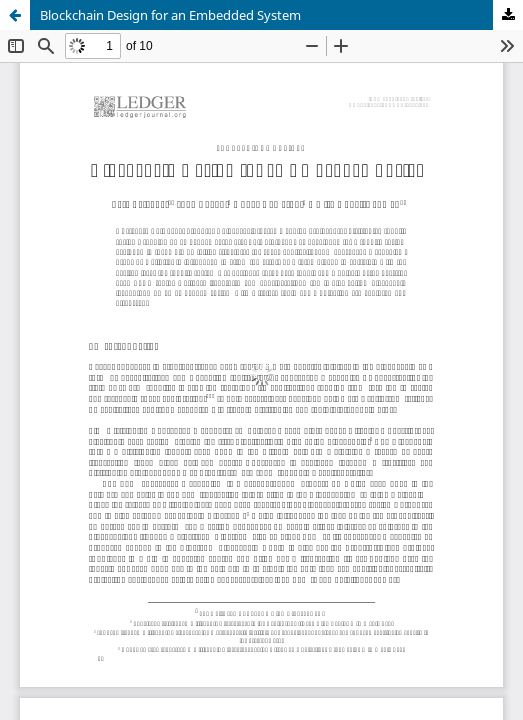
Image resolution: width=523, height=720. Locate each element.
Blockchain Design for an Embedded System (170, 15)
